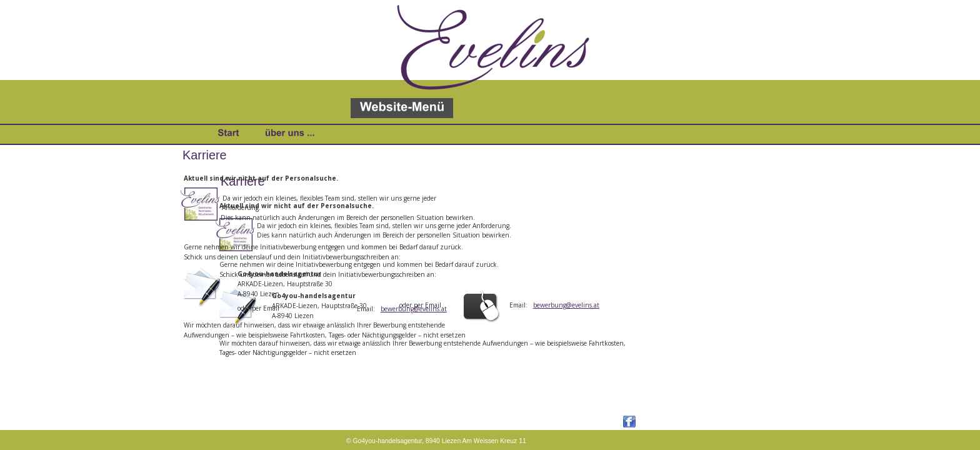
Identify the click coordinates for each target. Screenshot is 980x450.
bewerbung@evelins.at (566, 305)
